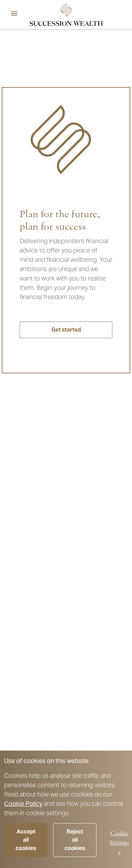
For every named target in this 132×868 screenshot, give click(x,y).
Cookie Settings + (119, 843)
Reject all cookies (75, 840)
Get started (66, 330)
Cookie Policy (23, 804)
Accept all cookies (26, 840)
